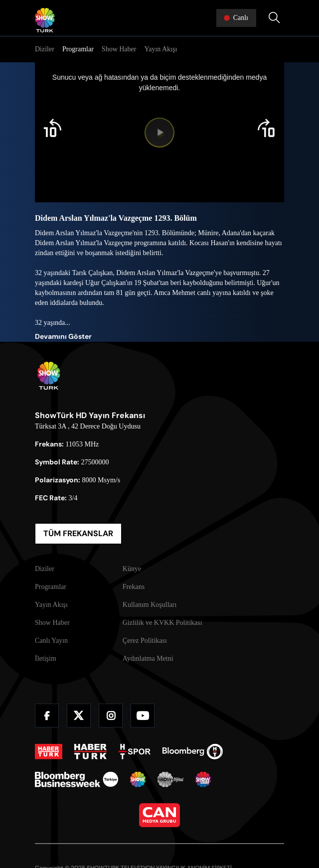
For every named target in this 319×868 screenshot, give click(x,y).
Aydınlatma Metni (148, 658)
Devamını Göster (63, 336)
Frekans (134, 587)
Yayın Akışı (160, 49)
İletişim (46, 658)
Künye (132, 569)
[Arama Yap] (274, 18)
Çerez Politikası (145, 641)
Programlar (78, 49)
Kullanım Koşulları (150, 605)
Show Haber (119, 49)
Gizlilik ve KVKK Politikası (162, 623)
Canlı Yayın (51, 641)
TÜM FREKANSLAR (78, 533)
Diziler (45, 49)
